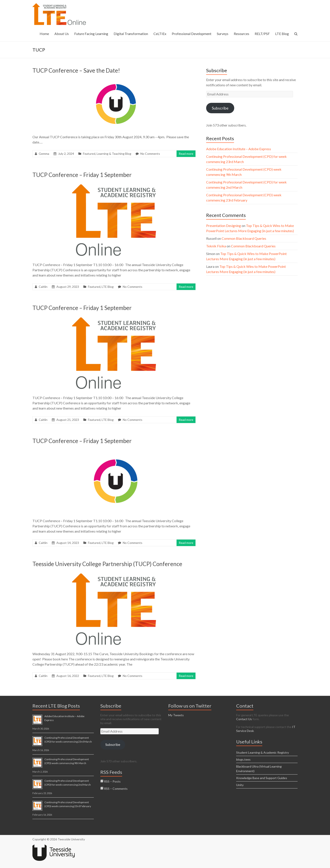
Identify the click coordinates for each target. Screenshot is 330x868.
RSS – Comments (114, 789)
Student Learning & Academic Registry (263, 752)
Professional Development (192, 34)
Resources (242, 34)
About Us (62, 34)
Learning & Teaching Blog (114, 154)
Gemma (44, 154)
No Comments (150, 154)
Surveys (223, 34)
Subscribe (220, 108)
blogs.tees (243, 759)
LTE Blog (282, 34)
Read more (186, 154)
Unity (240, 785)
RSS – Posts (110, 781)
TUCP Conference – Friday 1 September (82, 175)
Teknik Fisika (216, 246)
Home (44, 34)
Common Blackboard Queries (244, 238)
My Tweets (176, 715)
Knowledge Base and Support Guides (262, 778)
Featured (89, 154)
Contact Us (244, 719)
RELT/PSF (262, 34)
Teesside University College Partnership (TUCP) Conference (107, 564)
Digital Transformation (131, 34)
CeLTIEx (160, 34)
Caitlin (43, 287)
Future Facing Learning (91, 34)
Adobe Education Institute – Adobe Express (239, 149)
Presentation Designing (224, 226)
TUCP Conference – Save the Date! (76, 70)
